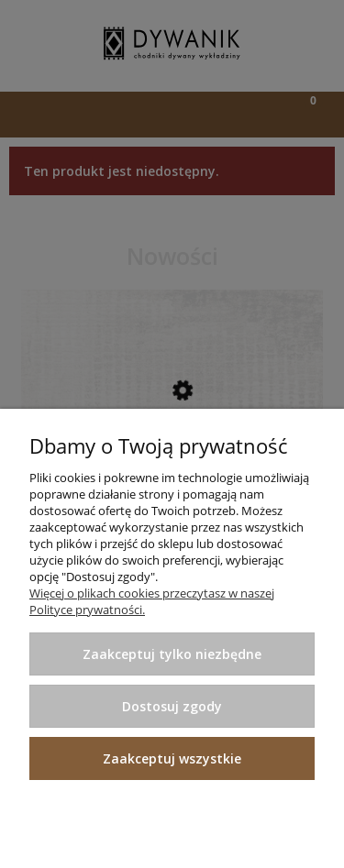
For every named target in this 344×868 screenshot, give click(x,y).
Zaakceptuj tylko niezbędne (172, 654)
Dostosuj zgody (172, 706)
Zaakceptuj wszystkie (172, 758)
